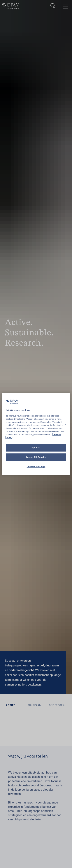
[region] (36, 434)
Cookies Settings (36, 467)
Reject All (36, 448)
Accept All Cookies (36, 457)
